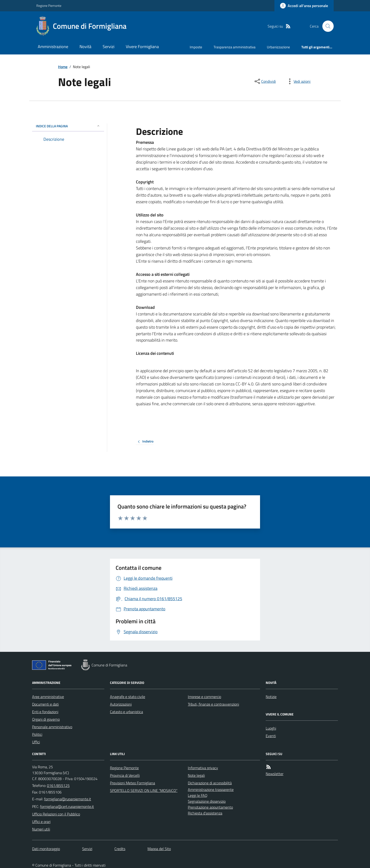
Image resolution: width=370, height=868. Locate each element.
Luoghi (271, 728)
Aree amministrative (48, 697)
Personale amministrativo (52, 727)
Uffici (36, 742)
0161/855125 (58, 785)
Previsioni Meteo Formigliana (132, 783)
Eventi (271, 736)
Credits (120, 849)
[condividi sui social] (265, 81)
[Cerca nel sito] (326, 26)
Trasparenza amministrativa (235, 47)
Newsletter (275, 774)
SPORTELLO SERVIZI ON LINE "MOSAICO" (144, 790)
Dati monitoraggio (46, 849)
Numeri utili (41, 829)
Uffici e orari (41, 822)
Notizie (271, 697)
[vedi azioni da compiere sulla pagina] (298, 81)
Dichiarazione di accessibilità (210, 783)
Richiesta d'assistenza (205, 813)
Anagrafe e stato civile (128, 697)
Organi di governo (46, 719)
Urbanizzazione (278, 47)
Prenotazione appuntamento (210, 807)
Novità (85, 47)
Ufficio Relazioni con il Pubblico (56, 814)
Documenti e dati (45, 704)
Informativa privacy (203, 768)
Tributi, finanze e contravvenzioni (213, 704)
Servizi (109, 47)
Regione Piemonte (49, 6)
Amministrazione (53, 47)
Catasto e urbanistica (126, 712)
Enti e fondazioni (45, 712)
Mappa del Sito (159, 849)
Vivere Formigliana (142, 47)
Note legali (196, 775)
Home (63, 67)
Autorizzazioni (121, 704)
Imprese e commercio (204, 697)
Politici (37, 734)
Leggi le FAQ (198, 795)
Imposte (196, 47)
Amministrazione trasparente (211, 789)
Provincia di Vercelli (125, 775)
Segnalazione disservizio (207, 801)
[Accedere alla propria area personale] (304, 6)
